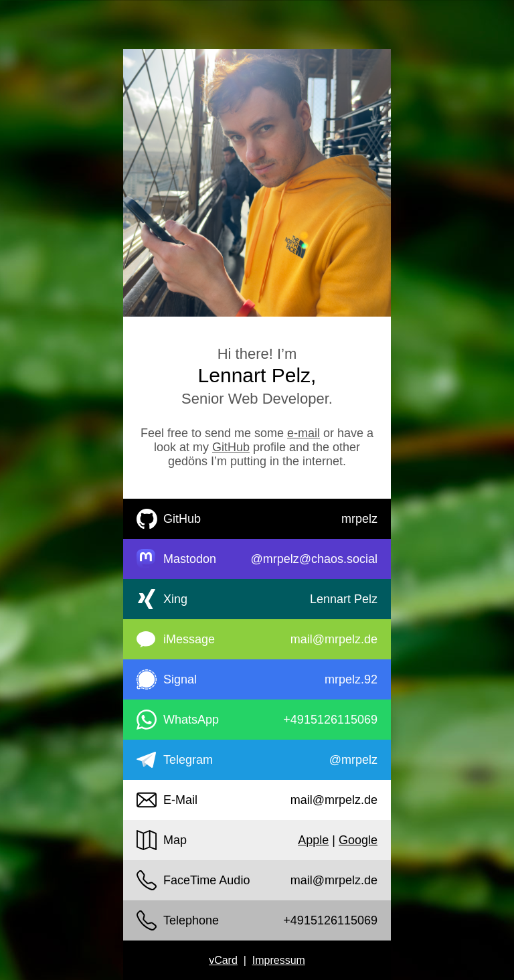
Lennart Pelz (344, 599)
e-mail (304, 433)
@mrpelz (353, 760)
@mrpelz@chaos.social (314, 559)
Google (358, 840)
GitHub (231, 447)
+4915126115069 (330, 720)
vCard (223, 960)
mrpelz (359, 519)
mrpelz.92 (351, 679)
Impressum (279, 960)
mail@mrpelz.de (334, 639)
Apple (313, 840)
